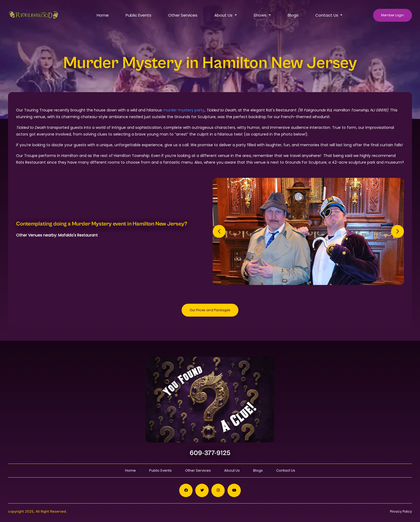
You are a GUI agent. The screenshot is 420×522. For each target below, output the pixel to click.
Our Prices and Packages (210, 310)
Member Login (393, 15)
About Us (232, 470)
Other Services (183, 15)
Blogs (293, 15)
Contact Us (286, 470)
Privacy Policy (401, 511)
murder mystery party (184, 110)
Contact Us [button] (327, 15)
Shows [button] (261, 15)
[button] (306, 280)
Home (103, 15)
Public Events (138, 15)
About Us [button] (224, 15)
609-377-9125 (210, 453)
